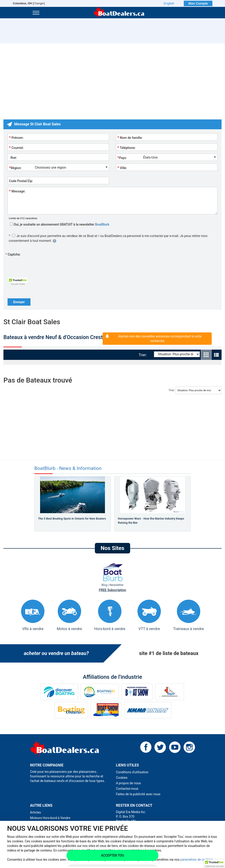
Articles (36, 812)
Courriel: (16, 148)
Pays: (122, 158)
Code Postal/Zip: (21, 181)
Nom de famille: (130, 137)
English (169, 3)
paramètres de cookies (197, 860)
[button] (214, 864)
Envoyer (19, 302)
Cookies (122, 778)
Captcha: (13, 254)
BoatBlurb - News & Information (68, 468)
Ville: (122, 168)
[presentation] (42, 266)
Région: (15, 168)
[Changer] (29, 3)
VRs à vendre (33, 615)
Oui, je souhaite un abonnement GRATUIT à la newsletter (60, 224)
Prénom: (16, 137)
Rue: (13, 158)
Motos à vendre (69, 615)
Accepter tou (112, 855)
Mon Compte (198, 3)
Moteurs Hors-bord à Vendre (50, 818)
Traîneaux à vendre (189, 615)
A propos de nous (128, 783)
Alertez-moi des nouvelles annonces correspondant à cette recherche (160, 339)
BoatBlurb (102, 224)
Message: (17, 191)
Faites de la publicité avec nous (138, 794)
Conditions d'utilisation (132, 772)
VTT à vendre (149, 615)
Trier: (144, 355)
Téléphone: (126, 148)
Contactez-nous (127, 789)
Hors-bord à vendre (110, 615)
